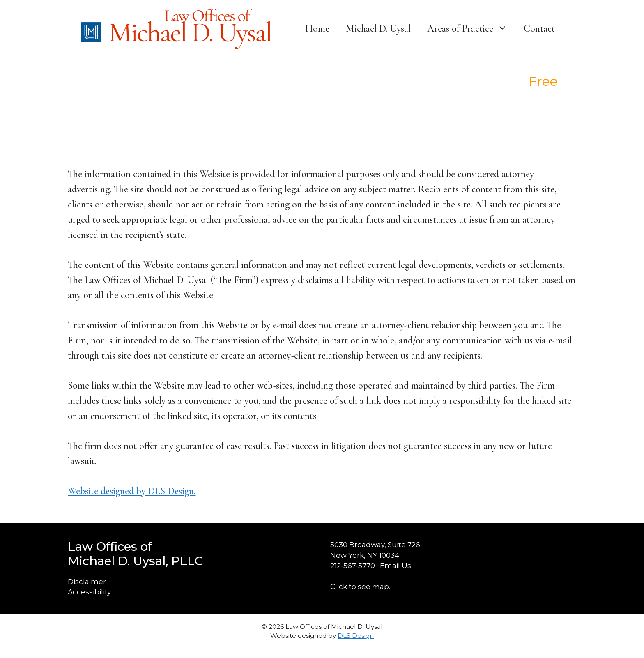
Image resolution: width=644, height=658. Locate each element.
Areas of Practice (471, 29)
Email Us (396, 566)
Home (317, 29)
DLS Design (356, 636)
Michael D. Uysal (378, 29)
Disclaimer (87, 582)
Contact (539, 29)
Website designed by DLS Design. (132, 491)
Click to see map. (360, 587)
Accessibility (89, 592)
